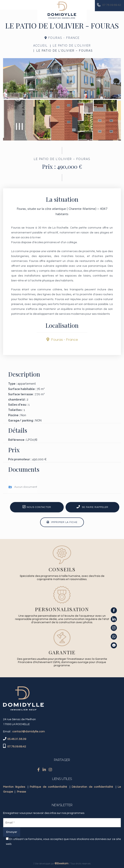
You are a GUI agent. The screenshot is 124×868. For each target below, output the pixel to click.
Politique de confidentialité (48, 787)
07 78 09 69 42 (112, 5)
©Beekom (61, 864)
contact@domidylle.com (29, 732)
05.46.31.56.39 (17, 739)
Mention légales (14, 787)
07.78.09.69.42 (16, 747)
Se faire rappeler (92, 507)
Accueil (40, 46)
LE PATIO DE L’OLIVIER (72, 46)
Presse (21, 792)
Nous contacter (37, 507)
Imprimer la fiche (62, 522)
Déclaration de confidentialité (92, 787)
